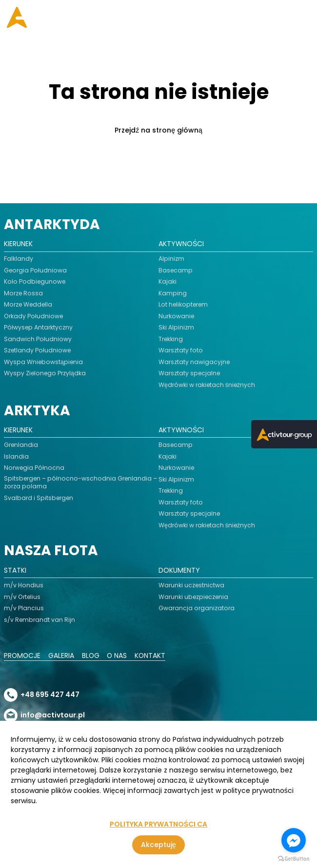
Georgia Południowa (36, 270)
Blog (92, 656)
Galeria (62, 656)
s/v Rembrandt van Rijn (40, 620)
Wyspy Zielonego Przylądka (45, 373)
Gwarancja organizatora (197, 608)
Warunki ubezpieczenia (194, 597)
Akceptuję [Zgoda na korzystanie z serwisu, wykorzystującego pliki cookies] (158, 845)
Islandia (16, 457)
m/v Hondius (24, 585)
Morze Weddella (29, 305)
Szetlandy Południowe (38, 350)
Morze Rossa (24, 293)
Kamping (173, 293)
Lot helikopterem (184, 305)
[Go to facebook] (294, 840)
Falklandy (19, 259)
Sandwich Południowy (38, 339)
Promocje (23, 656)
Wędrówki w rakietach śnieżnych (207, 385)
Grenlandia (21, 445)
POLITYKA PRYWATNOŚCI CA (158, 824)
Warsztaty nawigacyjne (194, 362)
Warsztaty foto (181, 350)
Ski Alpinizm (176, 328)
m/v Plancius (24, 608)
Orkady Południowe (33, 316)
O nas (119, 656)
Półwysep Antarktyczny (39, 328)
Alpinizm (171, 259)
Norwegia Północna (34, 468)
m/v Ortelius (22, 597)
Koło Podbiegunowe (35, 282)
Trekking (171, 339)
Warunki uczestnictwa (192, 585)
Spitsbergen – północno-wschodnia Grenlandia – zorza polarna (81, 482)
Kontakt (152, 656)
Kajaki (168, 282)
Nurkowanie (177, 316)
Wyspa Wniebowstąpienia (44, 362)
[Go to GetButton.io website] (294, 858)
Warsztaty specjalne (190, 373)
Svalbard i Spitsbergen (39, 498)
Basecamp (176, 270)
